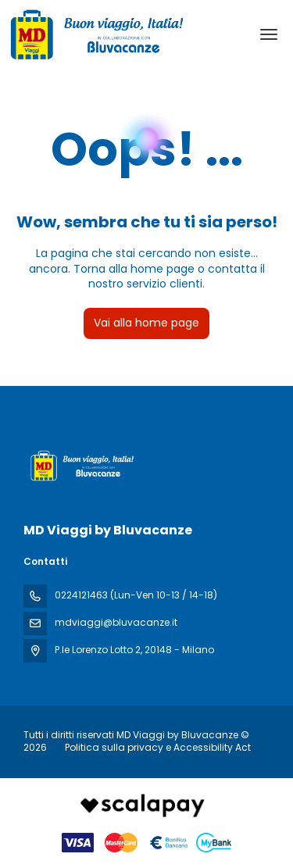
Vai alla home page (146, 323)
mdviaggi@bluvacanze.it (116, 622)
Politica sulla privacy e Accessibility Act (158, 747)
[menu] (269, 34)
